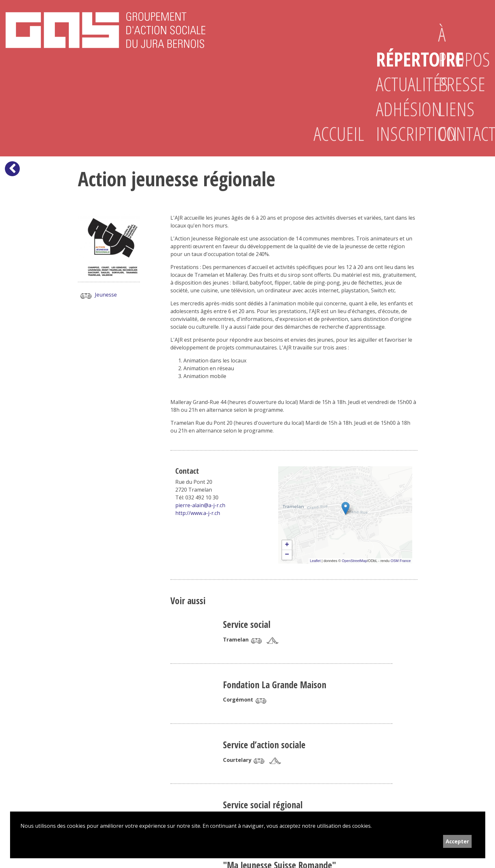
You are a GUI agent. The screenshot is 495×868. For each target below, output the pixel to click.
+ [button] (287, 545)
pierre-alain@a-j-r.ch (200, 505)
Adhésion (397, 109)
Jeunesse (97, 295)
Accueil (334, 134)
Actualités (397, 84)
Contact (459, 134)
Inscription (397, 134)
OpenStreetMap (354, 561)
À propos (459, 47)
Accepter (457, 841)
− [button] (287, 555)
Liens (456, 109)
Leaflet (315, 561)
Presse (459, 84)
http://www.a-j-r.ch (198, 513)
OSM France (401, 561)
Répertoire (397, 59)
